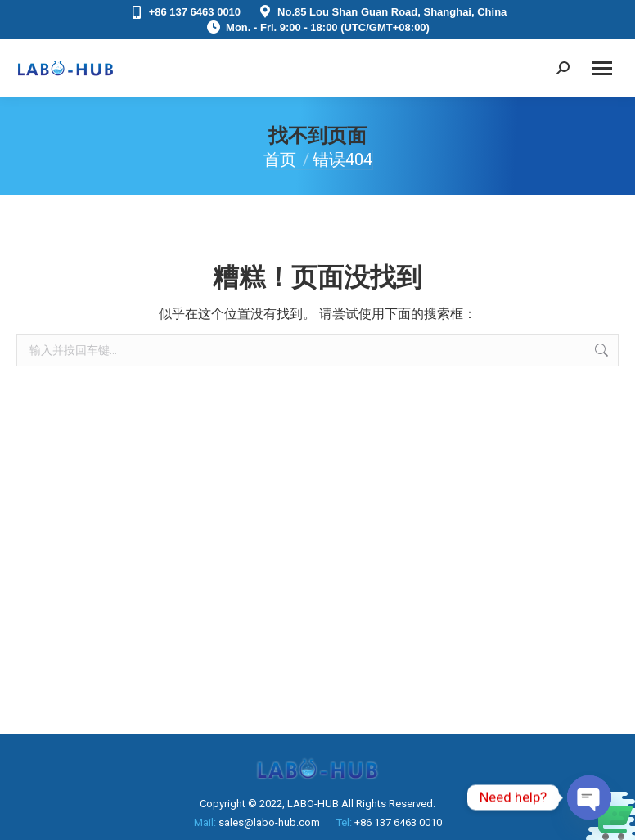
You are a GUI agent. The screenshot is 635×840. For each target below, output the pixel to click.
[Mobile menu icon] (602, 68)
